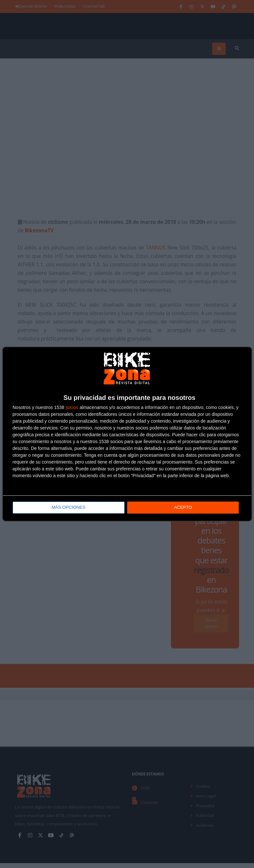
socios (72, 408)
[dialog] (127, 434)
